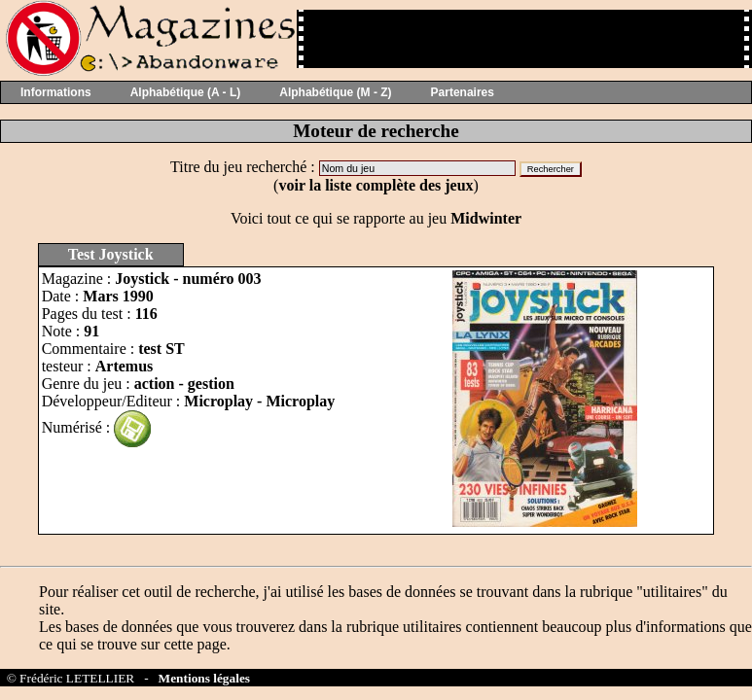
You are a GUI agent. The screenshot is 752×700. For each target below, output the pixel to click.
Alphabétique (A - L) (186, 92)
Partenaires (463, 92)
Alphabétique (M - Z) (335, 92)
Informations (56, 92)
